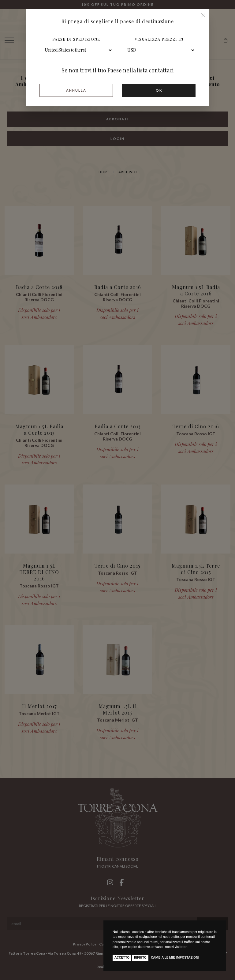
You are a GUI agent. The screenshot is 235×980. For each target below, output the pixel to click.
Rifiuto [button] (140, 958)
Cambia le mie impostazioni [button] (175, 958)
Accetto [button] (122, 958)
